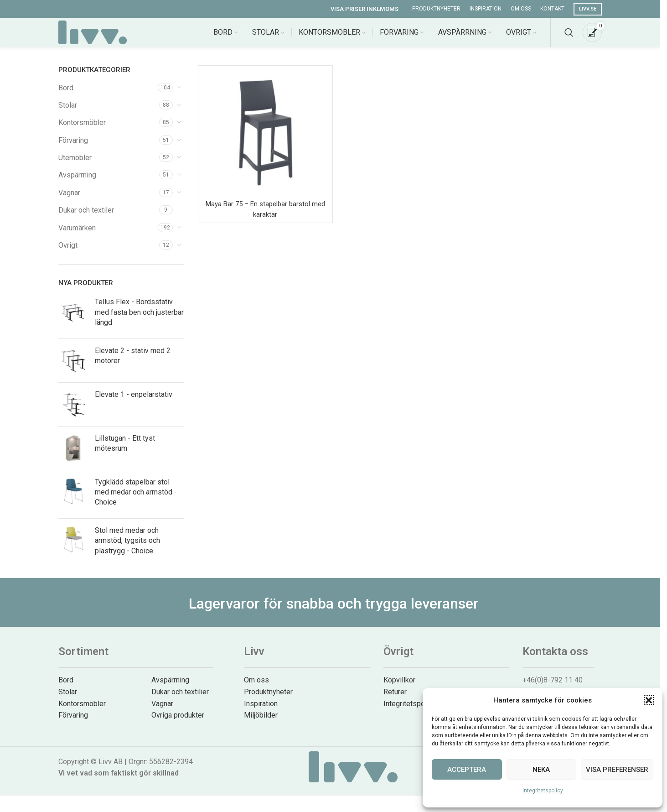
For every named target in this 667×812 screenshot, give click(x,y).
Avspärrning (77, 183)
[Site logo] (93, 36)
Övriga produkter (178, 723)
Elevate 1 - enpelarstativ (134, 402)
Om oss (256, 688)
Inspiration (261, 711)
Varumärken (77, 236)
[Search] (569, 36)
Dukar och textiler (86, 218)
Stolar (68, 113)
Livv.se (588, 9)
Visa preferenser (617, 770)
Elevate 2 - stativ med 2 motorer (133, 363)
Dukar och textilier (180, 700)
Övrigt (68, 253)
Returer (395, 700)
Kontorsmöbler (82, 131)
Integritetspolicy (543, 791)
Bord (66, 96)
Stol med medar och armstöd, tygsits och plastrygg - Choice (127, 548)
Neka (541, 770)
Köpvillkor (399, 688)
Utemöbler (75, 166)
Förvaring (73, 148)
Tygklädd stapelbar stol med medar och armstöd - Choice (136, 500)
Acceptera (467, 770)
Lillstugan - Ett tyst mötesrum (125, 451)
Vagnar (69, 200)
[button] (649, 700)
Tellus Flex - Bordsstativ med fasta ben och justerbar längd (139, 320)
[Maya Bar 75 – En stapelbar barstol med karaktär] (265, 141)
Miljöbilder (261, 723)
